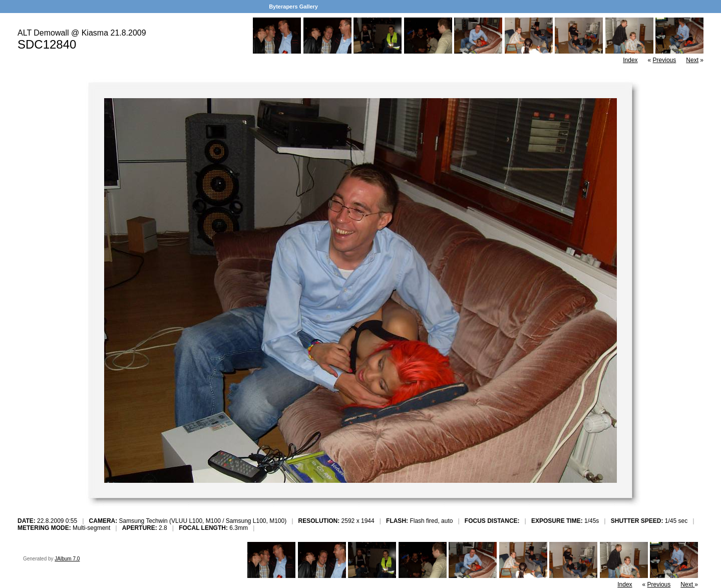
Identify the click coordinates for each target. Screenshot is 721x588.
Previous (665, 60)
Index (630, 60)
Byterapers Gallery (293, 7)
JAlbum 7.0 (67, 559)
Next (692, 60)
